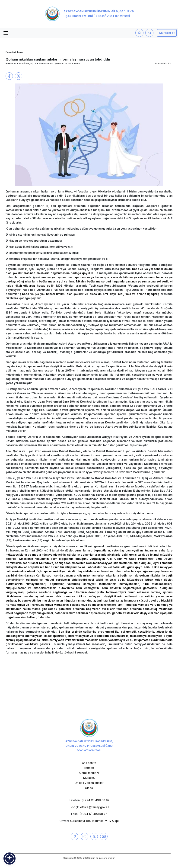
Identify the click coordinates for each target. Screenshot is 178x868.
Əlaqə (89, 788)
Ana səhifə (89, 763)
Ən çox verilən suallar (89, 783)
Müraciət (89, 778)
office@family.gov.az (95, 807)
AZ (149, 33)
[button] (10, 858)
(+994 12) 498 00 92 (96, 800)
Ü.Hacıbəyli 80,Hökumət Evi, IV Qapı (94, 821)
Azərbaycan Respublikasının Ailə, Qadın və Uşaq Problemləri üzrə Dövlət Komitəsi (89, 14)
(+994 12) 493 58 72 (93, 814)
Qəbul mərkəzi (89, 773)
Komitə (89, 768)
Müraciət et (167, 33)
